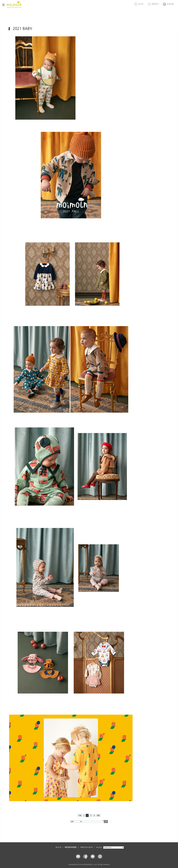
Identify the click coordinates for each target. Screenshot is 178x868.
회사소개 (58, 847)
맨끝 (98, 815)
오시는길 (99, 847)
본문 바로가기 (0, 0)
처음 (80, 815)
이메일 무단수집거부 (86, 847)
